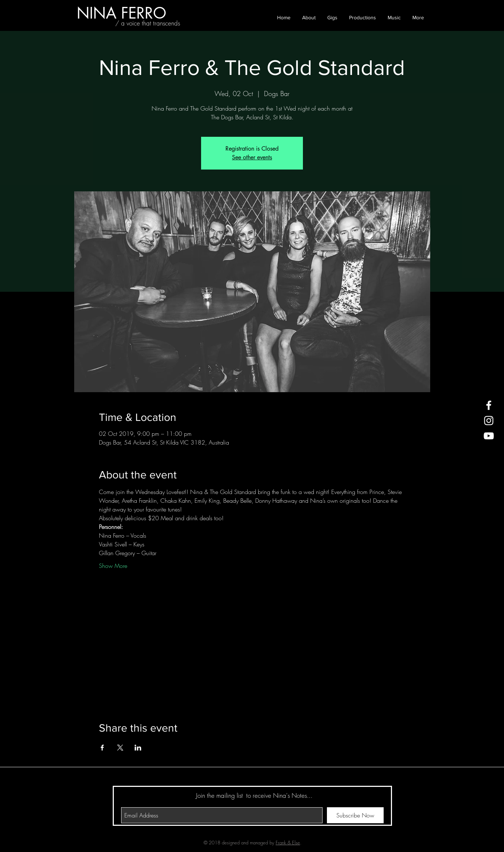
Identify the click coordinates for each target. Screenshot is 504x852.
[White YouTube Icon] (489, 436)
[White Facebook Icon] (489, 405)
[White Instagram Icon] (489, 421)
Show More (113, 566)
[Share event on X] (120, 748)
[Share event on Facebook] (102, 748)
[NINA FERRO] (121, 13)
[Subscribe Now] (355, 815)
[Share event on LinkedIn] (138, 748)
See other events (252, 157)
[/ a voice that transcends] (148, 23)
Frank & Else (288, 843)
